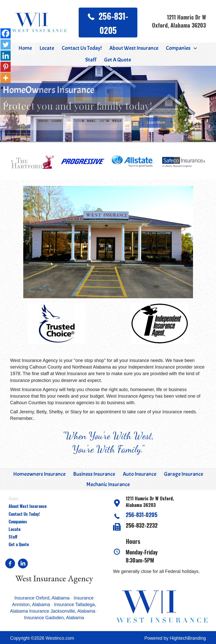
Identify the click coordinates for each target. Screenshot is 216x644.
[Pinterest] (6, 67)
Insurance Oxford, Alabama (43, 598)
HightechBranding (188, 638)
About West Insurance (28, 506)
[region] (108, 104)
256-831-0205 (142, 514)
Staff (13, 537)
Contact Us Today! (24, 514)
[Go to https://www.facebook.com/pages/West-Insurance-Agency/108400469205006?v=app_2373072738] (10, 564)
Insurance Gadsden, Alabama (54, 618)
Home (13, 499)
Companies (18, 522)
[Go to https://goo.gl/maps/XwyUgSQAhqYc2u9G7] (162, 503)
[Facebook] (6, 33)
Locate (15, 529)
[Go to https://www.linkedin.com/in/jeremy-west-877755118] (23, 564)
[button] (108, 23)
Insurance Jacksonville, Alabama (62, 611)
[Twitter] (6, 45)
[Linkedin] (6, 56)
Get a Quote (19, 544)
